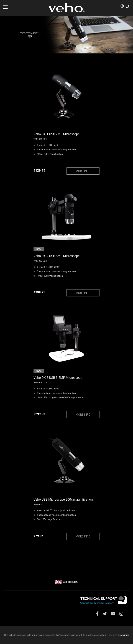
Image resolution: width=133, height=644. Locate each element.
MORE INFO (83, 171)
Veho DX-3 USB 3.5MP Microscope (58, 377)
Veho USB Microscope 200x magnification (63, 499)
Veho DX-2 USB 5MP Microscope (57, 256)
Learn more (124, 635)
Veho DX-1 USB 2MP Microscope (57, 134)
